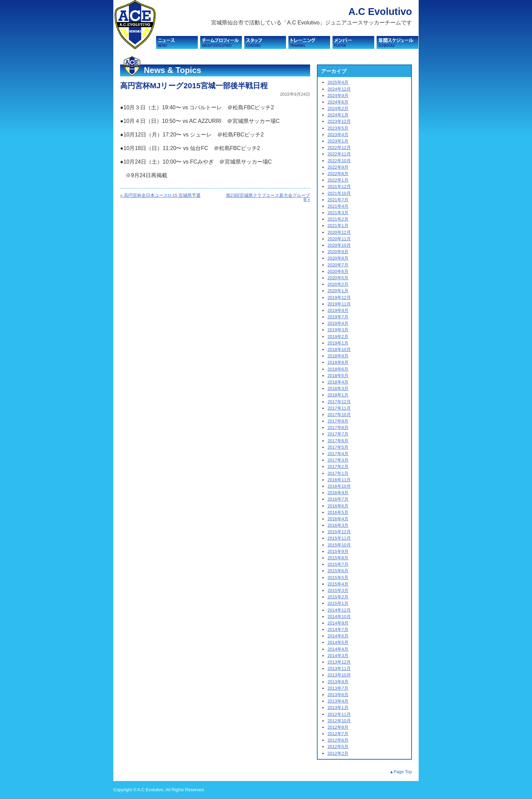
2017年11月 (339, 408)
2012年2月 (338, 753)
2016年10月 (339, 486)
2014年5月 (338, 642)
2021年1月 (338, 226)
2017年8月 (338, 428)
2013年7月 (338, 688)
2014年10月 (339, 617)
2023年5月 (338, 128)
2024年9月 (338, 96)
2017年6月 (338, 441)
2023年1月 (338, 141)
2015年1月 (338, 603)
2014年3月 (338, 656)
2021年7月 (338, 200)
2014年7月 (338, 629)
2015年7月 (338, 564)
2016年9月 (338, 493)
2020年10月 (339, 245)
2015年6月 (338, 571)
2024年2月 (338, 108)
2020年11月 (339, 239)
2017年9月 (338, 421)
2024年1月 (338, 115)
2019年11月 (339, 304)
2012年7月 (338, 734)
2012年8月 (338, 727)
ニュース (177, 42)
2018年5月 (338, 376)
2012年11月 (339, 714)
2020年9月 (338, 252)
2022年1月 (338, 180)
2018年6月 (338, 369)
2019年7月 (338, 317)
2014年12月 (339, 610)
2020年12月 (339, 232)
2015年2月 (338, 597)
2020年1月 (338, 291)
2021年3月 (338, 213)
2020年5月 (338, 278)
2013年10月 (339, 675)
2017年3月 (338, 460)
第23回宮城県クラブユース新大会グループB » (268, 198)
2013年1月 (338, 708)
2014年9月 (338, 623)
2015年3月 (338, 590)
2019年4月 (338, 323)
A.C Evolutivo (380, 12)
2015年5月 (338, 578)
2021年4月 (338, 206)
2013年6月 (338, 695)
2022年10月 (339, 161)
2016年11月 (339, 480)
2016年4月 (338, 519)
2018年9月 (338, 356)
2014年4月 (338, 649)
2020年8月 (338, 258)
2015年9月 (338, 551)
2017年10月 (339, 415)
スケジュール (397, 42)
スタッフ (265, 42)
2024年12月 (339, 89)
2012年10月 (339, 721)
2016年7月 (338, 499)
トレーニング (309, 42)
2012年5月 (338, 747)
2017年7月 (338, 434)
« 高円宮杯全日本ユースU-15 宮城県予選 (160, 195)
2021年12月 (339, 187)
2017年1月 (338, 473)
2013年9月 (338, 682)
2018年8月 (338, 362)
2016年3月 (338, 525)
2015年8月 (338, 558)
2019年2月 (338, 337)
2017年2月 (338, 467)
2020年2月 (338, 284)
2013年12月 (339, 662)
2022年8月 (338, 174)
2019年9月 (338, 310)
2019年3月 (338, 330)
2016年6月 (338, 506)
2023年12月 (339, 121)
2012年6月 (338, 740)
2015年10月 (339, 545)
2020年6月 (338, 271)
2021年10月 (339, 193)
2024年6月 (338, 102)
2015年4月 (338, 584)
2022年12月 (339, 147)
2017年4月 (338, 454)
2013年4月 (338, 701)
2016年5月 (338, 512)
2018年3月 (338, 388)
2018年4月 (338, 382)
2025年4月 (338, 82)
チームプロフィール (221, 42)
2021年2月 (338, 219)
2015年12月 (339, 532)
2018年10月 (339, 349)
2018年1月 (338, 395)
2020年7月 (338, 265)
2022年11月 (339, 154)
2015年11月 (339, 538)
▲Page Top (401, 772)
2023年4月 (338, 135)
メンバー (353, 42)
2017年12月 (339, 402)
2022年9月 (338, 167)
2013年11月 (339, 668)
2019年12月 (339, 298)
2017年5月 (338, 447)
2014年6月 (338, 636)
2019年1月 (338, 343)
